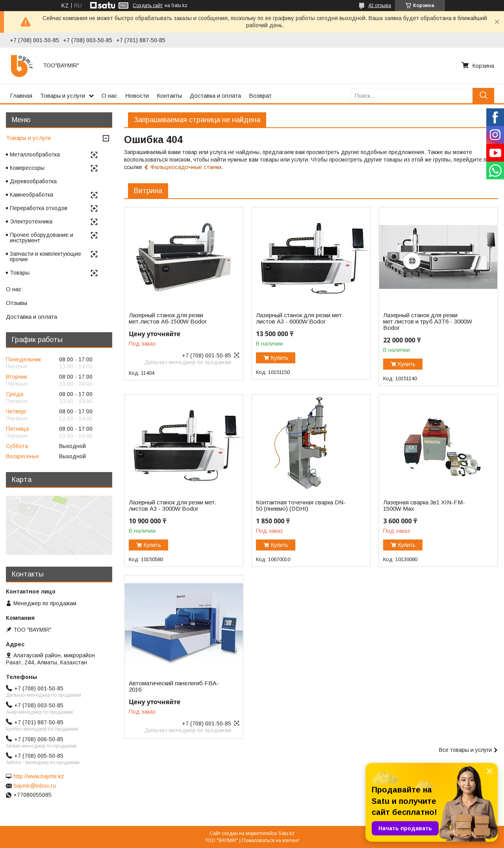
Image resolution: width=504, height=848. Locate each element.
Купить (280, 358)
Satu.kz (286, 833)
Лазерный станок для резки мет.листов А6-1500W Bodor (168, 318)
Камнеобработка (31, 195)
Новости (137, 96)
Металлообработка (35, 154)
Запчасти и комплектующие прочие (45, 257)
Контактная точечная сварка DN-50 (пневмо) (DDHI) (301, 506)
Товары (20, 273)
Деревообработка (33, 181)
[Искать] (483, 96)
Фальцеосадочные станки (186, 167)
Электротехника (31, 221)
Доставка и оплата (215, 96)
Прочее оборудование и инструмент (42, 238)
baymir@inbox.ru (35, 786)
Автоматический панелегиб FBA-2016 (174, 686)
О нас (109, 96)
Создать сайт (148, 6)
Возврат (260, 96)
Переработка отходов (39, 208)
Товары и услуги (63, 96)
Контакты (169, 96)
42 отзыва (380, 6)
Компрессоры (27, 168)
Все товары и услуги (465, 750)
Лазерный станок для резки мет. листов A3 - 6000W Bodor (300, 318)
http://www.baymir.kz (39, 776)
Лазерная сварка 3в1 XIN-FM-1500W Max (424, 506)
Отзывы (17, 303)
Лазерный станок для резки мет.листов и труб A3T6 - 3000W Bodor (428, 322)
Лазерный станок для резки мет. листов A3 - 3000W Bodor (172, 506)
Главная (21, 96)
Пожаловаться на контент (271, 841)
